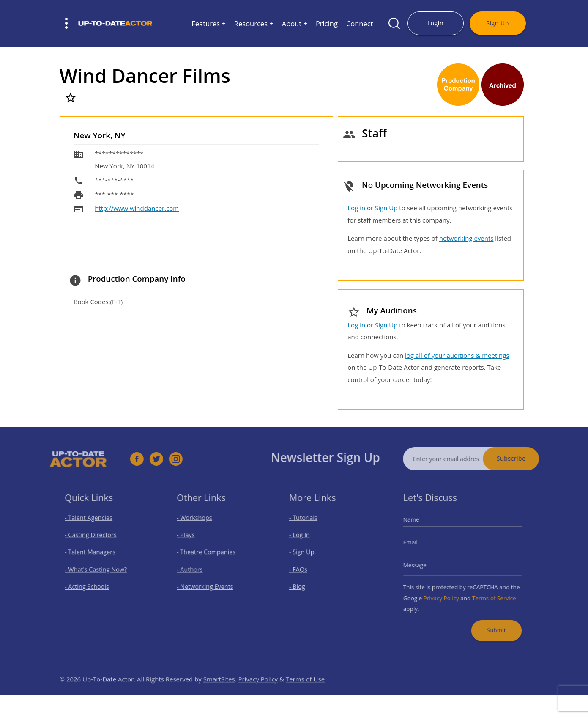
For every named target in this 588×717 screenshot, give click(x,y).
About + (295, 23)
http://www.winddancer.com (137, 208)
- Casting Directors (93, 539)
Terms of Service (490, 594)
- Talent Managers (93, 554)
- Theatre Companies (208, 554)
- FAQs (303, 569)
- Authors (194, 569)
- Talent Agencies (91, 524)
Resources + (254, 23)
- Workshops (198, 524)
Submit (492, 622)
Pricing (327, 23)
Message (421, 566)
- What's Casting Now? (97, 569)
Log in (356, 208)
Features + (209, 23)
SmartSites (219, 692)
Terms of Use (305, 692)
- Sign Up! (307, 554)
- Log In (304, 539)
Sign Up (497, 23)
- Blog (302, 584)
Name (418, 526)
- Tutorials (308, 524)
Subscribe (524, 458)
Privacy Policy (444, 594)
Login (435, 23)
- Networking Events (208, 584)
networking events (466, 238)
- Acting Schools (90, 584)
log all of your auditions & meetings (457, 355)
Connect (360, 23)
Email (418, 546)
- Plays (191, 539)
